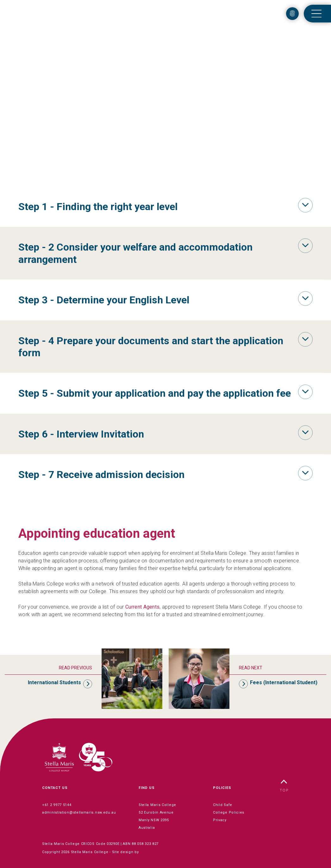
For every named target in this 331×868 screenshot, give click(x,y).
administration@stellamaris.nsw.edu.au (79, 812)
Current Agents (142, 607)
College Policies (229, 812)
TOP (284, 786)
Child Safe (223, 805)
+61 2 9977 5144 (57, 805)
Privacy (220, 820)
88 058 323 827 (145, 844)
